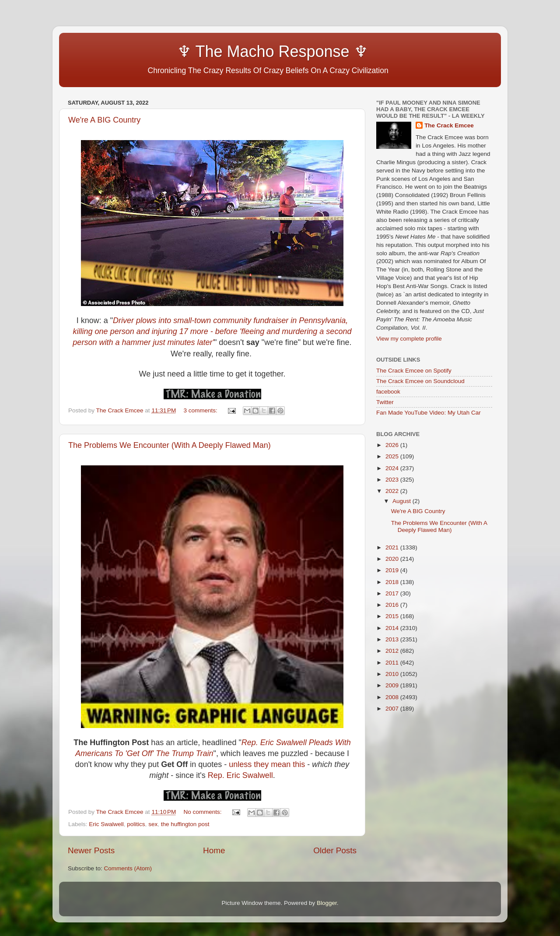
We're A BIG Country (104, 120)
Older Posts (335, 850)
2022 (393, 491)
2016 (393, 605)
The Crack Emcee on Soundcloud (420, 381)
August (402, 501)
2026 (393, 445)
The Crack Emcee (449, 125)
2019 (393, 570)
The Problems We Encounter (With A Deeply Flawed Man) (170, 445)
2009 (393, 685)
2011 (393, 663)
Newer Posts (91, 850)
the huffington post (185, 824)
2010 (393, 674)
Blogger (327, 903)
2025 (393, 456)
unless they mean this (267, 764)
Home (214, 850)
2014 (393, 628)
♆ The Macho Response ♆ (220, 51)
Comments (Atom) (128, 868)
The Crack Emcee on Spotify (414, 371)
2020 (393, 559)
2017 (393, 593)
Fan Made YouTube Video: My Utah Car (429, 413)
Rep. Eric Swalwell (240, 775)
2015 (393, 616)
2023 (393, 480)
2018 (393, 582)
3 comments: (201, 410)
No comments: (204, 812)
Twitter (385, 402)
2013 (393, 639)
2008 (393, 697)
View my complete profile (409, 339)
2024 (393, 468)
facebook (388, 392)
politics (136, 824)
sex (153, 824)
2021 (393, 547)
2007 (393, 709)
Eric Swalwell (106, 824)
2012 (393, 651)
